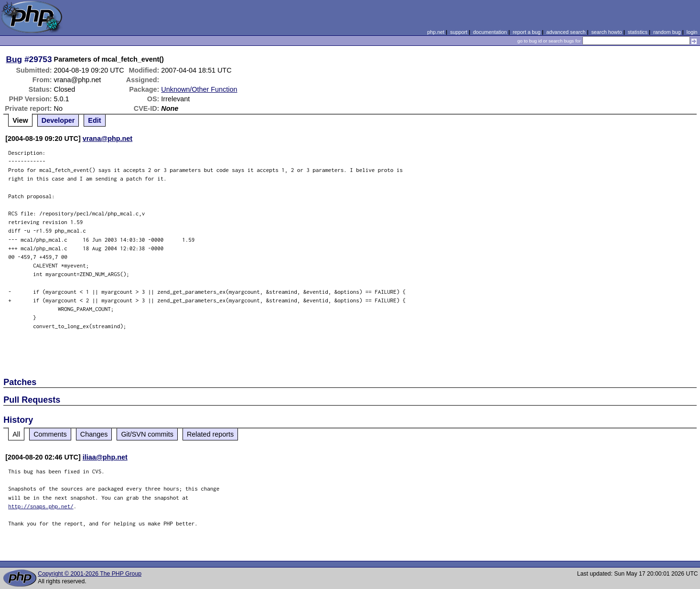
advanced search (566, 32)
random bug (667, 32)
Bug (14, 59)
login (692, 32)
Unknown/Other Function (199, 89)
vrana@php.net (108, 139)
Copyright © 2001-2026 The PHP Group (90, 574)
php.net (436, 32)
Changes (94, 434)
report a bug (527, 32)
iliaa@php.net (105, 457)
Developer (58, 120)
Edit (94, 120)
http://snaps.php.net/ (41, 506)
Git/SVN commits (147, 434)
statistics (638, 32)
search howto (606, 32)
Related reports (210, 434)
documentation (490, 32)
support (459, 32)
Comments (50, 434)
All (16, 434)
